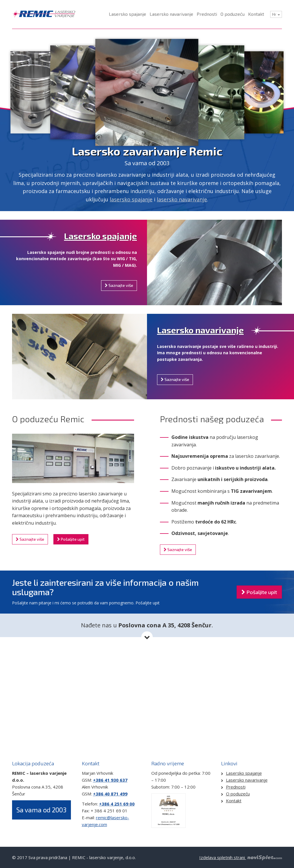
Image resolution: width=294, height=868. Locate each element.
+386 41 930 (106, 780)
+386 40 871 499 (110, 794)
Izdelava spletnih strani (241, 857)
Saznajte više (119, 285)
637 (123, 780)
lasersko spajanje (131, 199)
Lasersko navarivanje (200, 330)
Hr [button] (276, 14)
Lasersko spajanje (100, 236)
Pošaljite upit (71, 539)
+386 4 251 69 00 (117, 804)
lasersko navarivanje (182, 199)
